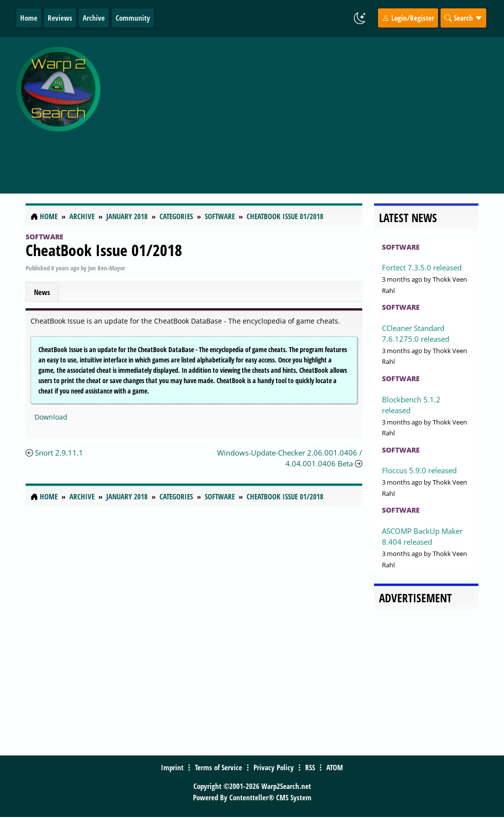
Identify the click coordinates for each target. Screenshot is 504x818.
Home (29, 18)
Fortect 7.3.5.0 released (422, 267)
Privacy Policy (274, 767)
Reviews (60, 18)
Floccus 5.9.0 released (419, 470)
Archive (94, 18)
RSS (310, 767)
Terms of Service (219, 767)
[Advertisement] (304, 110)
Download (51, 417)
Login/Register (408, 18)
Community (133, 18)
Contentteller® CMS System (270, 797)
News (42, 292)
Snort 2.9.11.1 (59, 453)
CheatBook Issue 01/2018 (104, 250)
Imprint (172, 767)
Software (45, 237)
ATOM (335, 767)
